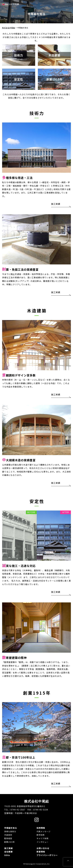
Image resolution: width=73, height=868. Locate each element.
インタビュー (43, 842)
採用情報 (41, 828)
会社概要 (8, 852)
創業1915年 (9, 842)
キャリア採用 (43, 838)
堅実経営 (8, 838)
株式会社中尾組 (11, 4)
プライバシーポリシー (47, 855)
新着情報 (41, 852)
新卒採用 (41, 835)
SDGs (7, 855)
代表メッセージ (43, 831)
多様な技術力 (10, 831)
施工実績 (56, 204)
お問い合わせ (43, 848)
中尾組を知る (11, 828)
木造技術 (8, 835)
